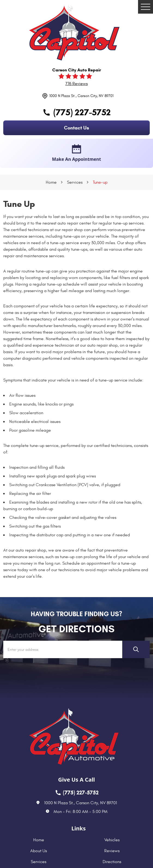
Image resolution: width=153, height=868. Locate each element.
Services (75, 182)
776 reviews (76, 84)
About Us (39, 851)
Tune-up (100, 182)
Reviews (112, 851)
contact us (76, 128)
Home (51, 182)
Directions (112, 862)
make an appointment (76, 153)
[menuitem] (40, 840)
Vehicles (112, 840)
